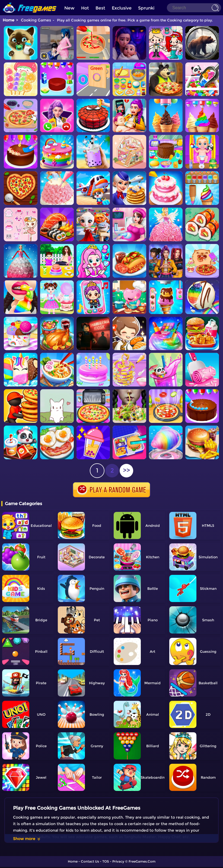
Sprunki (146, 8)
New (69, 8)
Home (9, 20)
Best (100, 8)
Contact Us (90, 861)
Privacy (118, 861)
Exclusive (122, 8)
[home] (30, 2)
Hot (85, 8)
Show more (27, 839)
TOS (106, 861)
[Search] (194, 8)
